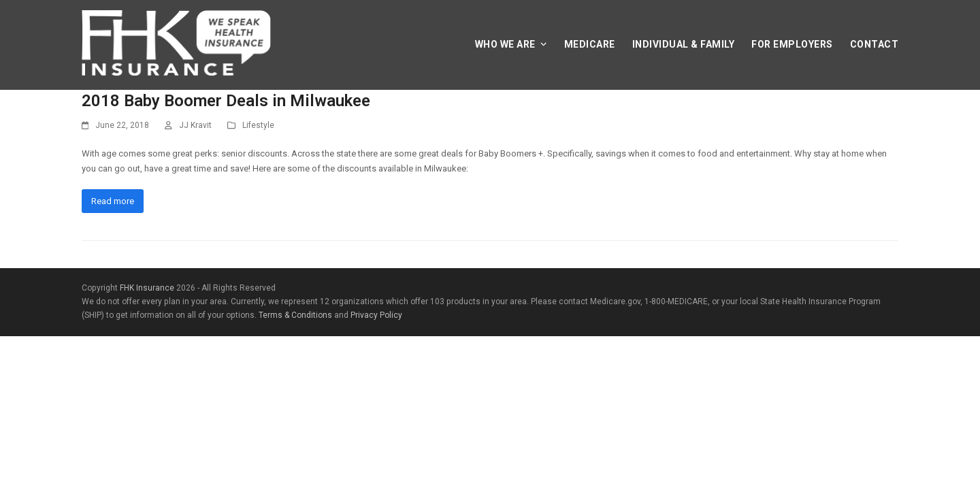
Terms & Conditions (295, 315)
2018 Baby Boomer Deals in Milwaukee (226, 101)
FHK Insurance (147, 288)
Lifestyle (258, 125)
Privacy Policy (376, 315)
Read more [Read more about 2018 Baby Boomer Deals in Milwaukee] (113, 201)
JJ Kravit (195, 125)
